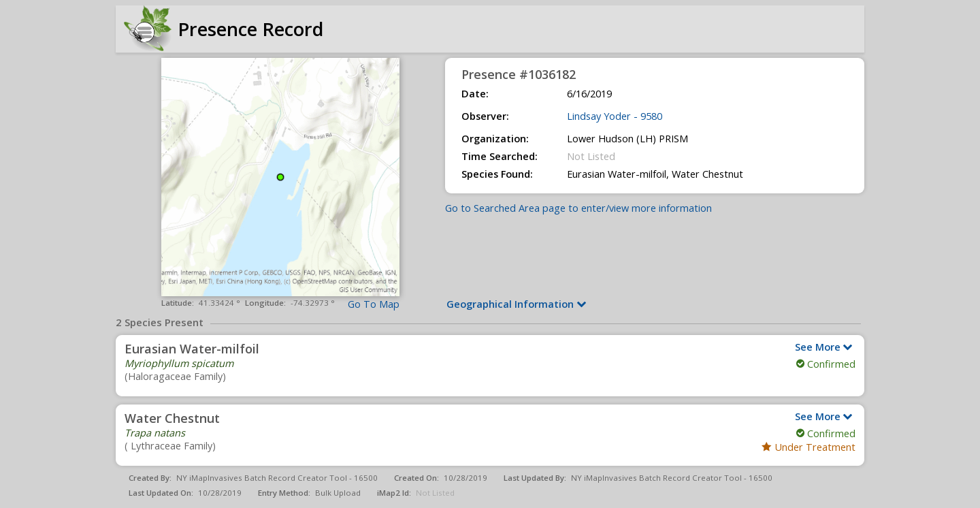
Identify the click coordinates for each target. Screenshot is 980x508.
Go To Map (374, 304)
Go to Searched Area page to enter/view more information (578, 208)
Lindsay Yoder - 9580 (615, 116)
